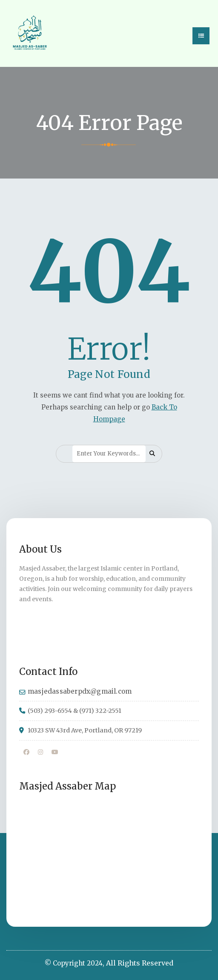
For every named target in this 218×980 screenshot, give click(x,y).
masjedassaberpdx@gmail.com (80, 691)
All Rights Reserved (140, 963)
